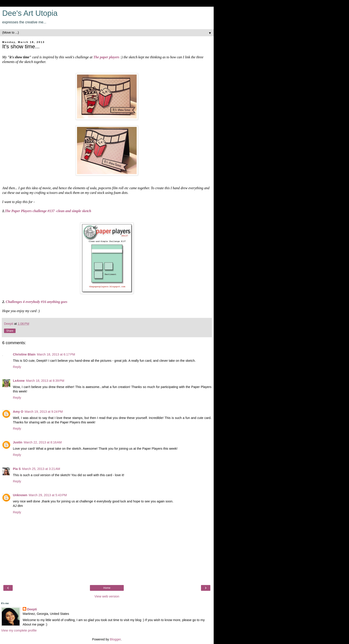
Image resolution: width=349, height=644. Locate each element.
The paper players (106, 57)
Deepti (32, 609)
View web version (107, 596)
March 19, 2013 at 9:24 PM (44, 412)
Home (107, 588)
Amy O (18, 412)
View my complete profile (19, 630)
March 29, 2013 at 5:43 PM (48, 495)
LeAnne (19, 381)
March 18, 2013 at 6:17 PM (56, 354)
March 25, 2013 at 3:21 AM (41, 469)
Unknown (20, 495)
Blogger (115, 639)
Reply (17, 367)
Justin (18, 442)
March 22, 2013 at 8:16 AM (43, 442)
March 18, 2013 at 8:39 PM (45, 381)
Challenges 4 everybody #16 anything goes (37, 302)
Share (10, 331)
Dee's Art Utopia (30, 13)
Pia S (17, 469)
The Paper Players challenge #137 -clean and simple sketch (48, 211)
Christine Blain (24, 354)
